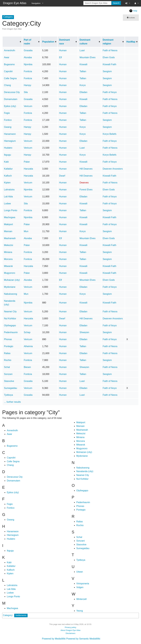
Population (48, 42)
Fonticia (28, 71)
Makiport (8, 224)
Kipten (7, 183)
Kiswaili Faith (109, 64)
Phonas (8, 339)
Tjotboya (8, 395)
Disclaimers (70, 633)
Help (135, 11)
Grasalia (28, 50)
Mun (26, 231)
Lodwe (7, 204)
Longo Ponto (11, 210)
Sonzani (8, 374)
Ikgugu (8, 155)
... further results (12, 402)
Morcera (8, 259)
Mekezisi (9, 245)
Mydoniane (10, 287)
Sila (26, 92)
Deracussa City (12, 92)
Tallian (83, 71)
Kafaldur (8, 169)
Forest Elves (86, 190)
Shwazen (84, 332)
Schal (7, 367)
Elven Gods (109, 57)
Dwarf (62, 176)
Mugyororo (10, 273)
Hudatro (8, 148)
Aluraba (28, 57)
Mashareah (10, 238)
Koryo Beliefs (109, 134)
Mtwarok (8, 266)
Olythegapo (10, 325)
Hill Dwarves (86, 169)
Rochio (8, 360)
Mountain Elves (87, 57)
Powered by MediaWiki (54, 639)
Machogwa (10, 217)
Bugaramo (9, 64)
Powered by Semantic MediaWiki (83, 639)
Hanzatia (28, 169)
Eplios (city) (10, 106)
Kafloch (8, 176)
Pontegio (9, 346)
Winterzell (81, 599)
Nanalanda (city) (85, 471)
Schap (27, 332)
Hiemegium (10, 141)
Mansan (8, 231)
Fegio (7, 113)
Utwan (80, 572)
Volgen (80, 587)
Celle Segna (10, 78)
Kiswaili (83, 64)
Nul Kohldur (10, 319)
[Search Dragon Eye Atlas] (97, 3)
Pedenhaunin (11, 332)
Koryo (83, 85)
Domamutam (11, 99)
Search (116, 3)
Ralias (7, 353)
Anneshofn (10, 50)
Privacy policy (70, 627)
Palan (27, 162)
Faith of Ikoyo (110, 92)
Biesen (27, 367)
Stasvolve (9, 381)
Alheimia (28, 346)
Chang (7, 85)
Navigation (36, 3)
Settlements (21, 615)
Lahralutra (9, 190)
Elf (60, 57)
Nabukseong (11, 294)
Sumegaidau (11, 388)
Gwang (8, 127)
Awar (7, 57)
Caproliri (8, 71)
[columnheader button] (12, 42)
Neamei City (10, 312)
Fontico (8, 120)
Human (63, 50)
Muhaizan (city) (12, 280)
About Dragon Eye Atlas (71, 630)
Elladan (83, 92)
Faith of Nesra (110, 50)
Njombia (28, 64)
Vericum (28, 106)
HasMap (131, 42)
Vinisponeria (83, 584)
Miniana (8, 252)
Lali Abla (8, 197)
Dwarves (84, 183)
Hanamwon (10, 134)
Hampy (28, 85)
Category (8, 615)
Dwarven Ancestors (113, 169)
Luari (82, 50)
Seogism (107, 71)
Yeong (80, 611)
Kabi (6, 162)
